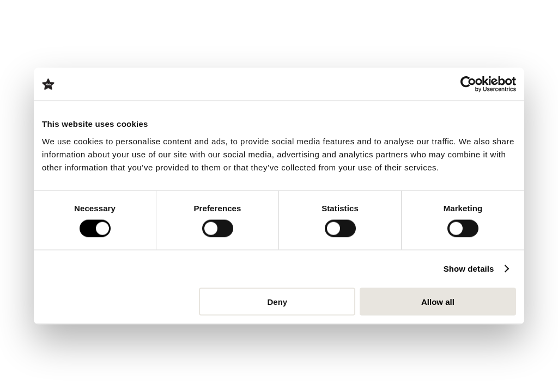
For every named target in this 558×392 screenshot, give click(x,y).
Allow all (438, 301)
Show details (469, 269)
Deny (278, 301)
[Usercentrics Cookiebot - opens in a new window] (468, 84)
